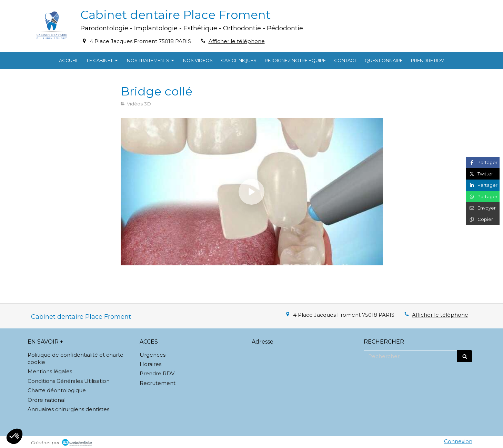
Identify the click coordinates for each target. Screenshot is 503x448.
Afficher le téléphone (237, 41)
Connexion (458, 441)
